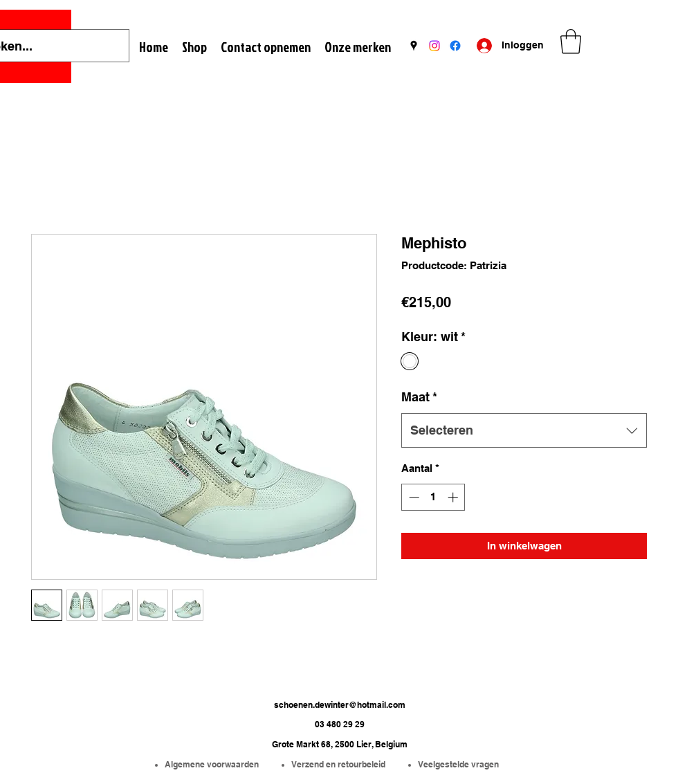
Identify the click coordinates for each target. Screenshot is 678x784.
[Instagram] (434, 46)
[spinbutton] (433, 497)
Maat (419, 397)
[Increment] (454, 497)
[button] (571, 42)
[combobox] (524, 430)
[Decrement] (413, 497)
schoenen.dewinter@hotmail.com (340, 705)
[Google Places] (414, 46)
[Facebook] (455, 46)
